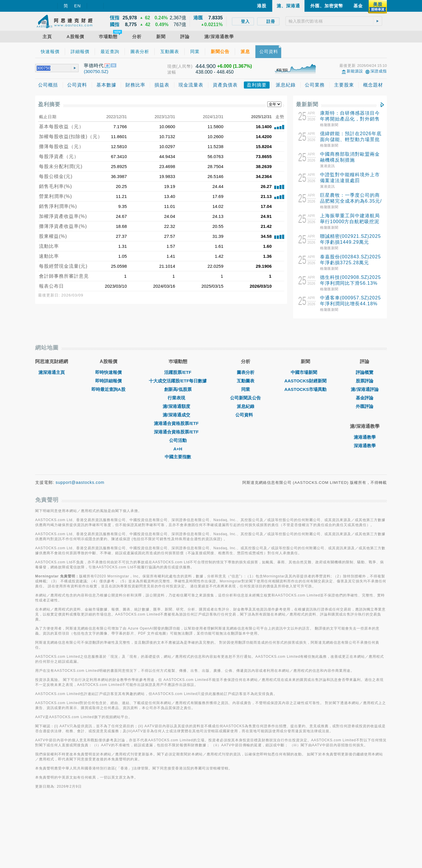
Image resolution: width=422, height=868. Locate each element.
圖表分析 (246, 436)
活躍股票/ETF (178, 436)
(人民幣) (184, 66)
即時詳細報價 (108, 445)
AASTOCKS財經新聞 (305, 445)
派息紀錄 (246, 471)
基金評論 (365, 462)
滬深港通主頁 (52, 436)
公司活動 (178, 505)
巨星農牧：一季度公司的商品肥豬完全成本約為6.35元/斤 (351, 201)
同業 (246, 454)
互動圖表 (246, 445)
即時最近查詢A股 (108, 454)
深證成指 (379, 71)
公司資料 (246, 479)
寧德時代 (94, 66)
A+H (178, 513)
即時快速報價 (108, 436)
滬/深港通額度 (178, 471)
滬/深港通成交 (178, 479)
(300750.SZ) (96, 71)
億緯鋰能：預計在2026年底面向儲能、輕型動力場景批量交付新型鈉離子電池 (351, 139)
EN (78, 6)
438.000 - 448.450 (215, 72)
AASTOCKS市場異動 (305, 454)
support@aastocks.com (80, 547)
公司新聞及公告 (245, 462)
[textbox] (334, 21)
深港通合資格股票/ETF (178, 496)
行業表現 (178, 462)
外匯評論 (365, 471)
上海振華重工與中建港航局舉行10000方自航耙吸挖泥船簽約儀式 (350, 222)
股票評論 (365, 445)
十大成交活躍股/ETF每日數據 (178, 445)
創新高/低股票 (178, 454)
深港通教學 (365, 510)
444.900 (206, 66)
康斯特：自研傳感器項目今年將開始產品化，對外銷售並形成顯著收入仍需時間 (350, 119)
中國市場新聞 (305, 436)
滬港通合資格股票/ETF (178, 488)
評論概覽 (365, 436)
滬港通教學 (365, 501)
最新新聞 (307, 104)
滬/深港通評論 (365, 454)
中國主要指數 (178, 521)
